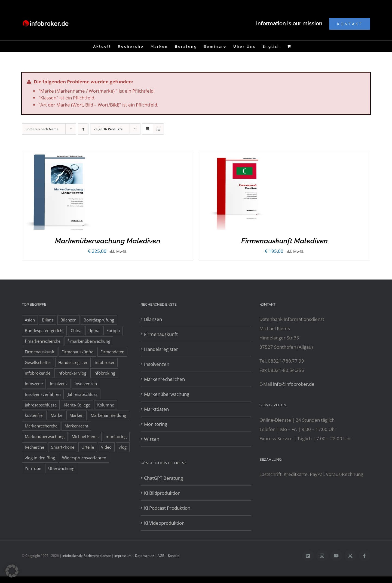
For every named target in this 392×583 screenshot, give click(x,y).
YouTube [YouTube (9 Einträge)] (33, 468)
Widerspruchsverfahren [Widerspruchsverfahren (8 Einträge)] (84, 458)
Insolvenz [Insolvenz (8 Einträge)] (59, 384)
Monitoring (156, 424)
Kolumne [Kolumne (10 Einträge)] (106, 405)
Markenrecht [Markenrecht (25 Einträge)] (76, 426)
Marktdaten (156, 409)
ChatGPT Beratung (163, 478)
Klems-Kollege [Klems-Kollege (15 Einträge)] (77, 405)
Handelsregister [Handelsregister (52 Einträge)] (73, 362)
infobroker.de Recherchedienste (87, 556)
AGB (161, 556)
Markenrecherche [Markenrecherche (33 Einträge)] (41, 426)
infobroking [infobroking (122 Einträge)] (104, 373)
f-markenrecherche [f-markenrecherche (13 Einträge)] (43, 341)
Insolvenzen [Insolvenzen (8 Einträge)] (86, 384)
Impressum (123, 556)
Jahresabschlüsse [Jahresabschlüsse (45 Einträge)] (41, 405)
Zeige (108, 129)
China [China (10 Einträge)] (76, 330)
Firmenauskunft (161, 334)
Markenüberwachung (167, 394)
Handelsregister (161, 349)
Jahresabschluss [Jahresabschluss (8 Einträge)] (83, 394)
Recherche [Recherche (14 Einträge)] (34, 447)
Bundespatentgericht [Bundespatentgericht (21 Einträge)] (44, 330)
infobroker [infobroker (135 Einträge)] (105, 362)
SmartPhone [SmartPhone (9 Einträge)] (63, 447)
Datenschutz (145, 556)
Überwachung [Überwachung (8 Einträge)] (61, 468)
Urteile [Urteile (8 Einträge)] (88, 447)
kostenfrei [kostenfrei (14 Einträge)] (34, 415)
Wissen (152, 439)
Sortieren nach (42, 129)
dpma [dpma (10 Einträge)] (94, 330)
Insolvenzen (157, 364)
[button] (12, 571)
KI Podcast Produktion (167, 508)
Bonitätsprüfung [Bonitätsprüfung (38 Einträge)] (99, 320)
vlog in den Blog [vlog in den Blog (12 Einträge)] (40, 458)
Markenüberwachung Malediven (108, 241)
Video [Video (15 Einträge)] (106, 447)
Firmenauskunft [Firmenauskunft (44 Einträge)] (40, 352)
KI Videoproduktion (164, 523)
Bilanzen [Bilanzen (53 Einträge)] (68, 320)
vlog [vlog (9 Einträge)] (123, 447)
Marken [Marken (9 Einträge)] (76, 415)
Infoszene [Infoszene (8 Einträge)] (34, 384)
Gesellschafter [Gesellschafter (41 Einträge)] (38, 362)
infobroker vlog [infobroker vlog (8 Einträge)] (72, 373)
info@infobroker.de (294, 384)
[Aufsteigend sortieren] (83, 129)
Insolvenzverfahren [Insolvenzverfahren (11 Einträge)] (43, 394)
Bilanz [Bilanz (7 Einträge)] (48, 320)
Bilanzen (153, 319)
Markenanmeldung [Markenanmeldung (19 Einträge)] (108, 415)
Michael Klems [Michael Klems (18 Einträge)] (85, 436)
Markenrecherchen (164, 379)
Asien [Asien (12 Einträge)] (30, 320)
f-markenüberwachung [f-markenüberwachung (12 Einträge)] (89, 341)
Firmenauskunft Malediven (284, 241)
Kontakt (174, 556)
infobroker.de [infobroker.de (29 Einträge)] (38, 373)
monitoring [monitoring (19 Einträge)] (116, 436)
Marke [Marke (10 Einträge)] (56, 415)
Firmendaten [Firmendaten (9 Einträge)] (112, 352)
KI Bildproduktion (162, 493)
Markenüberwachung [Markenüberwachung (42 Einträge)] (45, 436)
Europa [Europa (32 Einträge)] (113, 330)
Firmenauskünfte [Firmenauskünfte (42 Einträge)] (77, 352)
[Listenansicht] (158, 129)
